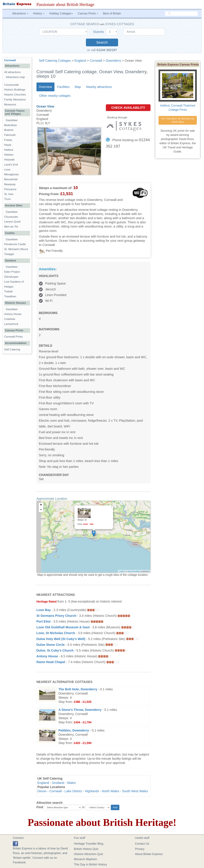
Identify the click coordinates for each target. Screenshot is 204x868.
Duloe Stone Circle (51, 645)
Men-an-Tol (11, 227)
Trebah (9, 291)
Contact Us (142, 844)
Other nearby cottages (55, 96)
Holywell (9, 160)
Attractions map (15, 77)
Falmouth (10, 135)
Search (102, 42)
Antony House (47, 656)
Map (78, 87)
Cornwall (96, 61)
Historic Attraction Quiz (89, 854)
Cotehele (10, 319)
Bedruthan (11, 125)
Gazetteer (12, 120)
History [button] (39, 13)
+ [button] (41, 505)
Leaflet (122, 571)
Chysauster (11, 217)
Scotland (58, 783)
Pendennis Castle (15, 244)
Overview (45, 87)
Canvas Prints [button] (88, 13)
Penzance (10, 189)
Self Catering (12, 349)
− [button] (41, 510)
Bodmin (9, 130)
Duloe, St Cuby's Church (55, 650)
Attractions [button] (20, 13)
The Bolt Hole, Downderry (78, 689)
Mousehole (11, 179)
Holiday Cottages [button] (61, 13)
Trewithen (10, 296)
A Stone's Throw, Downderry (80, 710)
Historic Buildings (15, 90)
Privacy (140, 849)
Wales (71, 783)
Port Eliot (44, 621)
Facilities (63, 87)
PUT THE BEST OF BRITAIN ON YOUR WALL (178, 120)
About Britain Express (149, 854)
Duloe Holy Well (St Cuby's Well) (61, 639)
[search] (181, 14)
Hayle (8, 145)
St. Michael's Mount (16, 249)
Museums (10, 105)
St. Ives (9, 194)
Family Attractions (15, 100)
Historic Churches (15, 95)
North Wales (111, 791)
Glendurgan (11, 277)
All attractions (12, 72)
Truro (7, 199)
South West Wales (135, 791)
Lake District (73, 791)
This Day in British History (90, 864)
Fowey (8, 140)
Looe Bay (44, 610)
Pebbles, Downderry (74, 730)
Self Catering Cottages (55, 61)
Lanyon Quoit (12, 222)
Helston (9, 155)
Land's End (11, 165)
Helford (9, 150)
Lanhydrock (11, 324)
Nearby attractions (99, 87)
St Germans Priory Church (56, 616)
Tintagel (9, 254)
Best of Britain (112, 13)
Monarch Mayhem (85, 859)
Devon (42, 791)
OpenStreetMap (134, 571)
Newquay (10, 184)
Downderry (113, 61)
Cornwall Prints (13, 337)
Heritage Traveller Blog (89, 844)
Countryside (11, 85)
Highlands (92, 791)
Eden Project (12, 272)
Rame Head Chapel (51, 662)
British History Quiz (86, 849)
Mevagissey (11, 174)
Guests (99, 32)
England (80, 61)
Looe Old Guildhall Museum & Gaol (63, 627)
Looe (7, 170)
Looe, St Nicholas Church (56, 633)
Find (40, 807)
